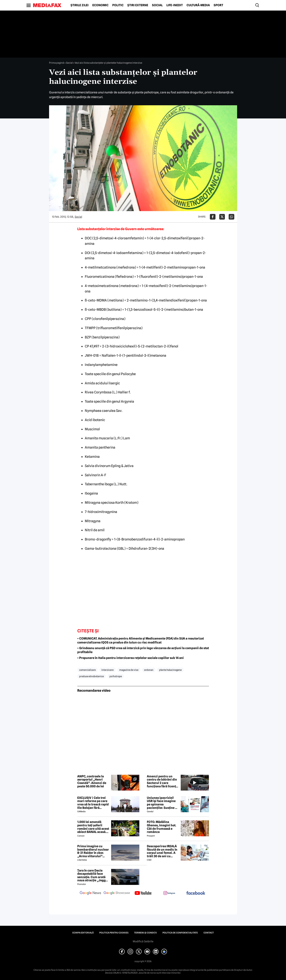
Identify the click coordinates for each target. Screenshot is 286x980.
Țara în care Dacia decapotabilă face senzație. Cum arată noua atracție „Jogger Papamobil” (93, 875)
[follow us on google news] (90, 893)
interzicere (107, 670)
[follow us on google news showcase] (117, 893)
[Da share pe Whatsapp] (231, 217)
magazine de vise (129, 670)
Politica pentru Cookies (114, 933)
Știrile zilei (80, 5)
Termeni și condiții (145, 933)
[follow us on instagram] (169, 893)
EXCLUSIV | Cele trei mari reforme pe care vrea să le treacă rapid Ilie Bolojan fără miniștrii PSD (93, 803)
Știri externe (138, 5)
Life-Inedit (175, 5)
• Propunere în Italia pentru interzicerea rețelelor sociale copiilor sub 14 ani (130, 658)
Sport (218, 5)
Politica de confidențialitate (180, 933)
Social (157, 5)
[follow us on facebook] (196, 893)
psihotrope (116, 676)
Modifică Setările (143, 941)
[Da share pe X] (222, 217)
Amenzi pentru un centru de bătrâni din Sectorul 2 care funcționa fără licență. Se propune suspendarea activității (163, 781)
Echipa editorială (83, 933)
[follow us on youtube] (143, 893)
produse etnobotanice (91, 676)
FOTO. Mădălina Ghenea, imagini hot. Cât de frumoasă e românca (162, 827)
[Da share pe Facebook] (213, 217)
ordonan (149, 670)
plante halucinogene (170, 670)
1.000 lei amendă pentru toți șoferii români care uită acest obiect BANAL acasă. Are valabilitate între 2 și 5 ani (93, 827)
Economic (100, 5)
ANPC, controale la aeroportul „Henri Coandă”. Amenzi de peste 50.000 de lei (92, 781)
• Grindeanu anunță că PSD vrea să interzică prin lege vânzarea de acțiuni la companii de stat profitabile (143, 650)
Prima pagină (57, 63)
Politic (118, 5)
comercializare (87, 670)
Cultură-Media (198, 5)
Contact (209, 933)
